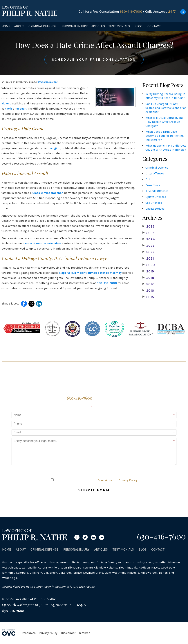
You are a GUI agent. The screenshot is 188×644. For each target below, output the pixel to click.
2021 (148, 259)
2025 (149, 233)
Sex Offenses (154, 203)
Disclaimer (105, 480)
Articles (98, 26)
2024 (149, 239)
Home (6, 26)
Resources (29, 633)
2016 (148, 291)
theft (9, 109)
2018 (148, 278)
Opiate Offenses (156, 197)
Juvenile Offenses (157, 191)
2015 (148, 297)
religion (55, 148)
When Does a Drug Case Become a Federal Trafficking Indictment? (165, 136)
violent (6, 103)
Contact (154, 26)
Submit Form (94, 490)
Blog (139, 26)
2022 (149, 252)
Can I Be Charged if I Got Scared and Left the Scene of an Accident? (166, 108)
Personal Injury (75, 26)
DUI (148, 179)
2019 (148, 271)
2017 (148, 284)
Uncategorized (155, 209)
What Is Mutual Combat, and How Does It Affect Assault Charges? (164, 122)
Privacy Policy (128, 480)
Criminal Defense (43, 26)
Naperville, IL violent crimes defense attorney (90, 273)
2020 (149, 265)
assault (21, 109)
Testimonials (119, 26)
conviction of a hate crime (43, 243)
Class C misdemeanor (48, 193)
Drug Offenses (155, 173)
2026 (149, 226)
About (19, 26)
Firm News (153, 185)
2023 (149, 246)
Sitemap (85, 633)
